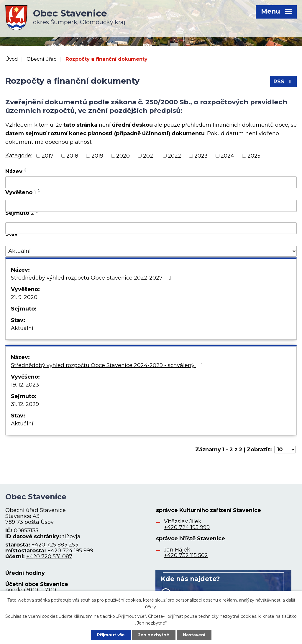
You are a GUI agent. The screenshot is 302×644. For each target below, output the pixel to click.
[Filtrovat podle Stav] (151, 251)
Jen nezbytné (154, 635)
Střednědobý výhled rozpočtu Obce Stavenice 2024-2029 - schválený (108, 365)
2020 (123, 156)
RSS (284, 82)
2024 (227, 156)
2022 (174, 156)
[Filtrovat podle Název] (151, 182)
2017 (47, 156)
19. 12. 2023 (25, 385)
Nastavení (194, 635)
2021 (149, 156)
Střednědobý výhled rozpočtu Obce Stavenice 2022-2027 (92, 278)
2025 (254, 156)
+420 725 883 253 (55, 545)
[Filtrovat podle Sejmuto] (151, 228)
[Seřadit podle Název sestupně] (26, 171)
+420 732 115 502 (186, 555)
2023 (201, 156)
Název (14, 171)
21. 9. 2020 (24, 297)
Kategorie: (19, 156)
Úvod (12, 59)
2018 (72, 156)
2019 (97, 156)
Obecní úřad (42, 59)
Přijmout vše (111, 635)
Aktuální (22, 328)
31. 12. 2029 (25, 404)
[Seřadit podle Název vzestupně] (26, 169)
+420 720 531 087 (49, 557)
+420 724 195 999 (70, 551)
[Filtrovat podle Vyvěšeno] (151, 206)
